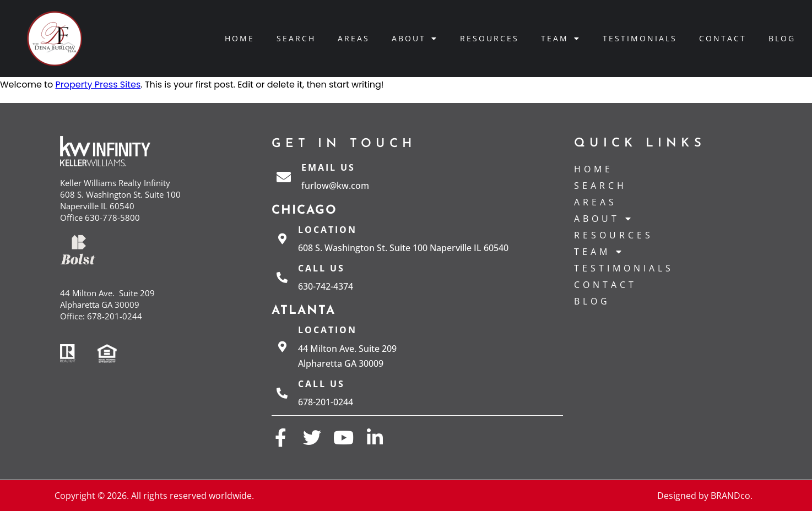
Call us (321, 268)
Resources (489, 38)
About (415, 39)
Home (240, 38)
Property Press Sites (98, 85)
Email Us (328, 167)
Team (561, 39)
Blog (782, 38)
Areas (354, 38)
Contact (723, 38)
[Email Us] (284, 177)
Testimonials (640, 38)
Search (296, 38)
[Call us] (282, 278)
